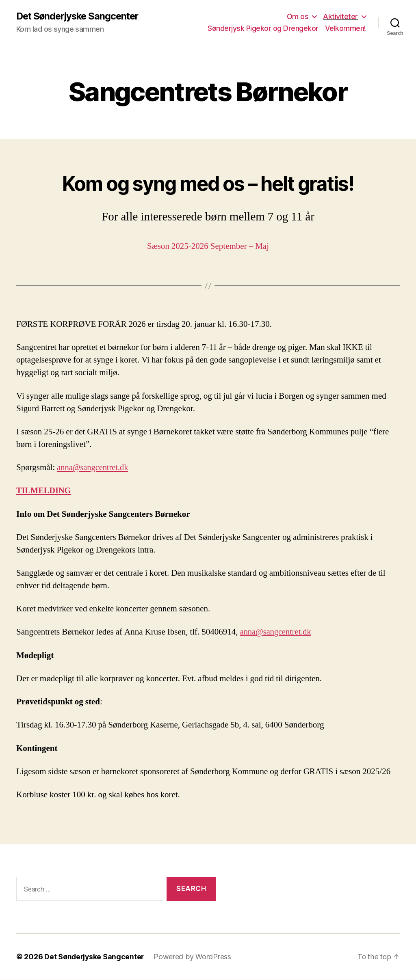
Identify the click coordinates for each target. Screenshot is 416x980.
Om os (298, 16)
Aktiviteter (340, 16)
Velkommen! (346, 29)
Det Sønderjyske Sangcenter (80, 16)
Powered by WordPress (194, 957)
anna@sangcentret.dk (94, 468)
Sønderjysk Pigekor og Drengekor (263, 29)
